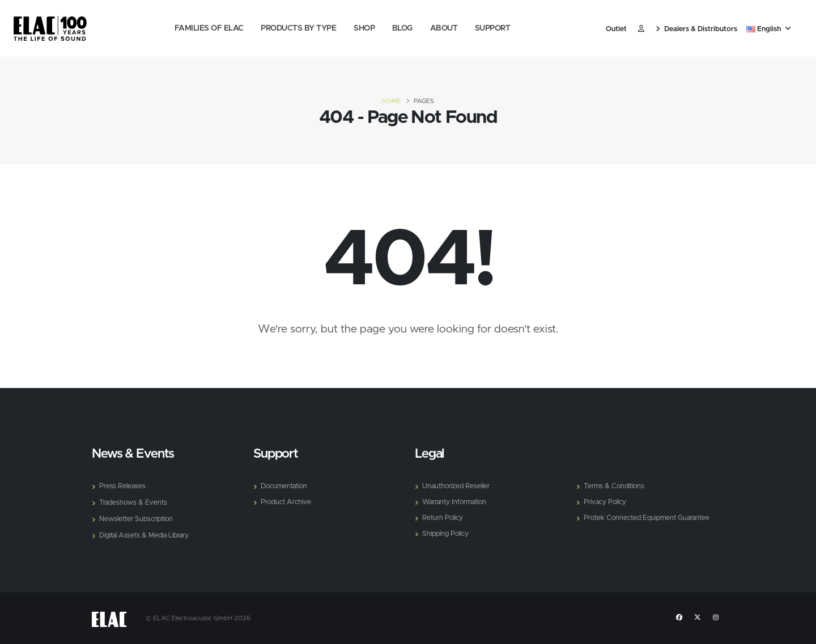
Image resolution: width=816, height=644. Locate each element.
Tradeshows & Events (134, 503)
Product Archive (287, 502)
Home (391, 101)
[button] (770, 29)
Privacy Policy (606, 502)
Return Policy (443, 518)
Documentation (286, 486)
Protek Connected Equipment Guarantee (651, 518)
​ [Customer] (641, 29)
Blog (402, 28)
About (444, 28)
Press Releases (123, 486)
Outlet (616, 29)
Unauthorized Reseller (458, 486)
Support (493, 28)
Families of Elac (209, 28)
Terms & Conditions (616, 486)
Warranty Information (458, 502)
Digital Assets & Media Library (146, 536)
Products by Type (298, 28)
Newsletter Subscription (138, 519)
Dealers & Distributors (696, 29)
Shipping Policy (446, 534)
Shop (364, 28)
